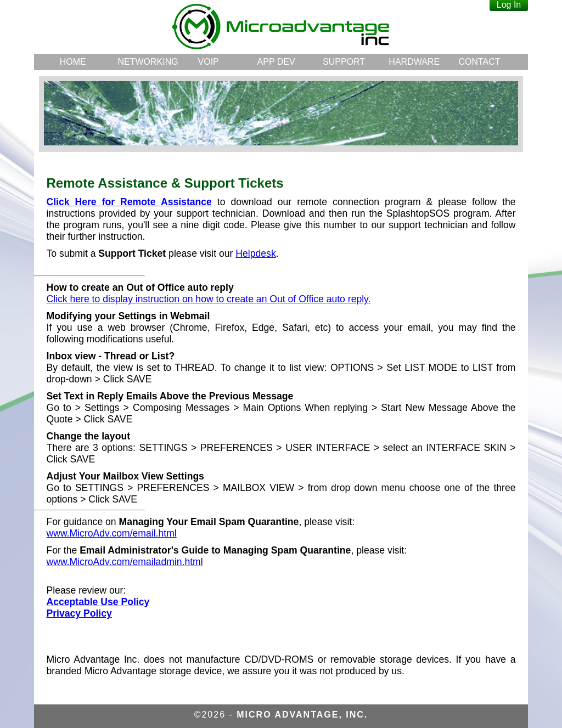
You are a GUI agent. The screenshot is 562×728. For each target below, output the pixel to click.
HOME (73, 62)
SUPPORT (344, 62)
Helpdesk (255, 253)
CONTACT (479, 62)
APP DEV (276, 62)
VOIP (209, 62)
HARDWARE (414, 62)
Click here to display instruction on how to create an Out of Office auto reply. (209, 299)
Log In (509, 5)
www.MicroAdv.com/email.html (112, 533)
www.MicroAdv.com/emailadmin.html (125, 562)
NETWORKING (146, 62)
